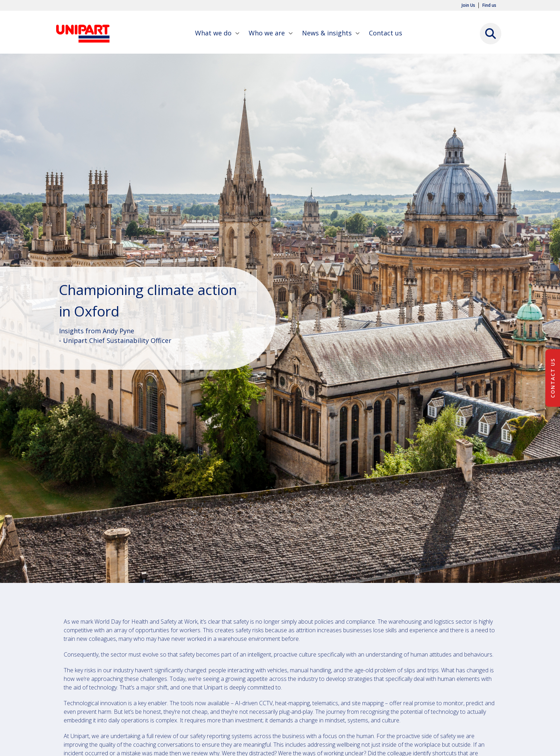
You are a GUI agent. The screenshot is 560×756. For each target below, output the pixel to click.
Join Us (468, 5)
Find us (489, 5)
